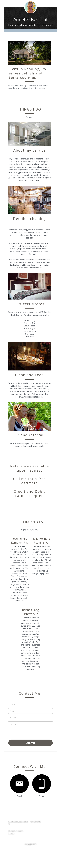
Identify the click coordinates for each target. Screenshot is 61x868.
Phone (13, 717)
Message (14, 724)
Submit (30, 742)
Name (12, 704)
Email (12, 710)
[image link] (19, 783)
